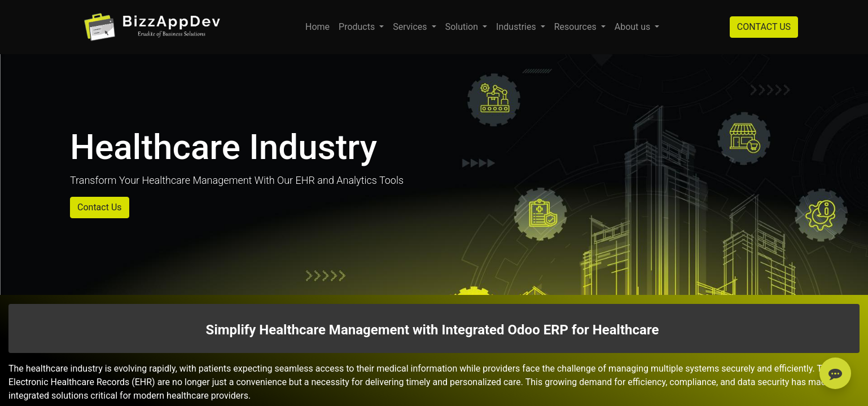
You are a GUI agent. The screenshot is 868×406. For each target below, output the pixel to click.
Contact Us (100, 207)
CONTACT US (764, 27)
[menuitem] (317, 27)
